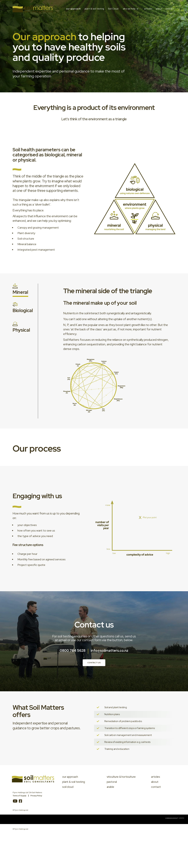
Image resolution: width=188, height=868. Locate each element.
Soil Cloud (113, 9)
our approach (73, 9)
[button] (131, 9)
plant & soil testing (94, 9)
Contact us (94, 663)
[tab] (20, 290)
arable (110, 787)
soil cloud (68, 787)
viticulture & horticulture (121, 777)
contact (170, 9)
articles (148, 9)
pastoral (112, 782)
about (159, 9)
